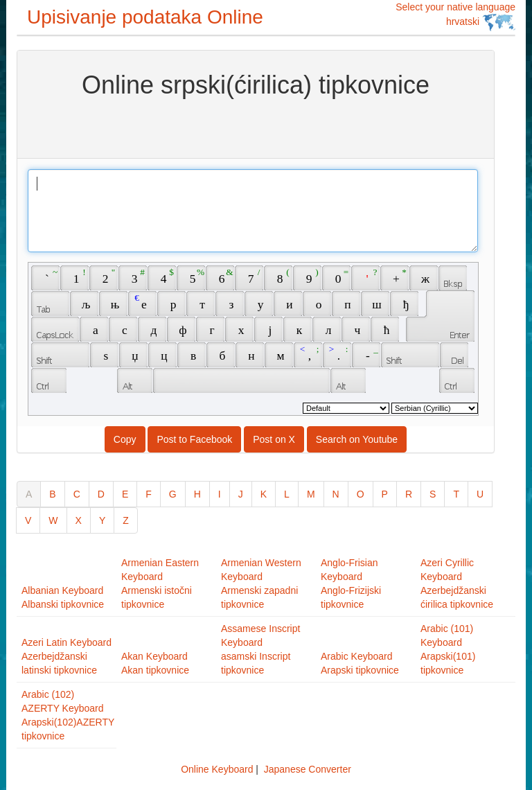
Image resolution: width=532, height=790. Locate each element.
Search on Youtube (357, 439)
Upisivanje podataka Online (145, 17)
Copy (125, 439)
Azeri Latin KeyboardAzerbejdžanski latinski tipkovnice (66, 656)
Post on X (274, 439)
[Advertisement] (256, 127)
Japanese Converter (308, 769)
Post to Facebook (194, 439)
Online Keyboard (217, 769)
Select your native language (455, 16)
